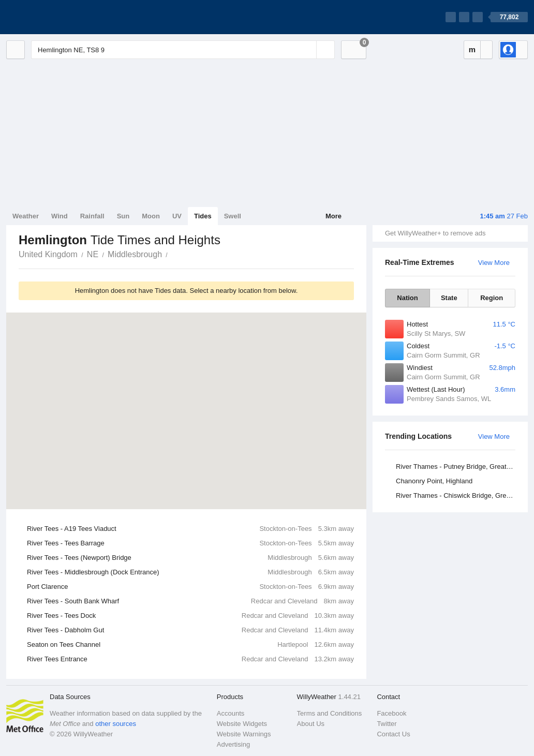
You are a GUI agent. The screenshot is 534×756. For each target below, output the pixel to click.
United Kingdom (48, 254)
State (449, 298)
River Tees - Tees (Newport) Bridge (190, 558)
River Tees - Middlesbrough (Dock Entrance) (190, 572)
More (333, 216)
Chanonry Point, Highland (434, 481)
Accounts (231, 713)
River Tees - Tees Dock (190, 616)
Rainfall (92, 216)
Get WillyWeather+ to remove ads (435, 233)
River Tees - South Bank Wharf (190, 601)
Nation (407, 298)
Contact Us (393, 734)
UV (177, 216)
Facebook (391, 713)
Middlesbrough (135, 254)
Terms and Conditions (330, 713)
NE (93, 254)
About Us (311, 724)
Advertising (233, 744)
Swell (233, 216)
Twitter (387, 724)
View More (494, 263)
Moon (151, 216)
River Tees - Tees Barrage (190, 543)
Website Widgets (242, 724)
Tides (203, 216)
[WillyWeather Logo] (55, 17)
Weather (26, 216)
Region (492, 298)
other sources (116, 724)
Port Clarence (190, 587)
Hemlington (173, 254)
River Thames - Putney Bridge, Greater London (457, 466)
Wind (60, 216)
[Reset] (307, 50)
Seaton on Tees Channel (190, 645)
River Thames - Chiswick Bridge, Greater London (457, 495)
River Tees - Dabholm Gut (190, 630)
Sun (123, 216)
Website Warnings (244, 734)
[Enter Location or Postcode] (183, 50)
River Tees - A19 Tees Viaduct (190, 529)
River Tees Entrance (190, 659)
